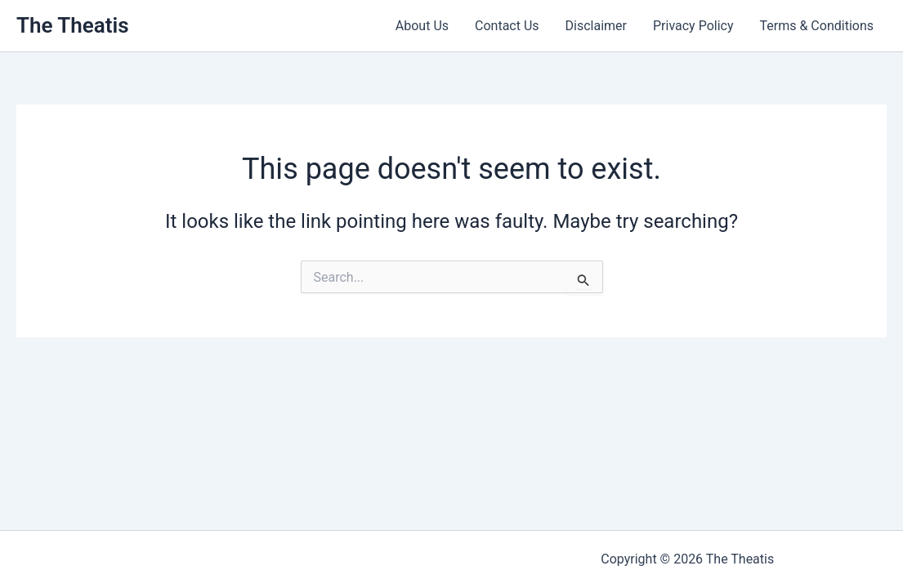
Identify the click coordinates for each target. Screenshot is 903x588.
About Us (422, 26)
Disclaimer (596, 26)
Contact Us (507, 26)
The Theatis (73, 25)
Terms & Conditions (817, 26)
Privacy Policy (693, 26)
